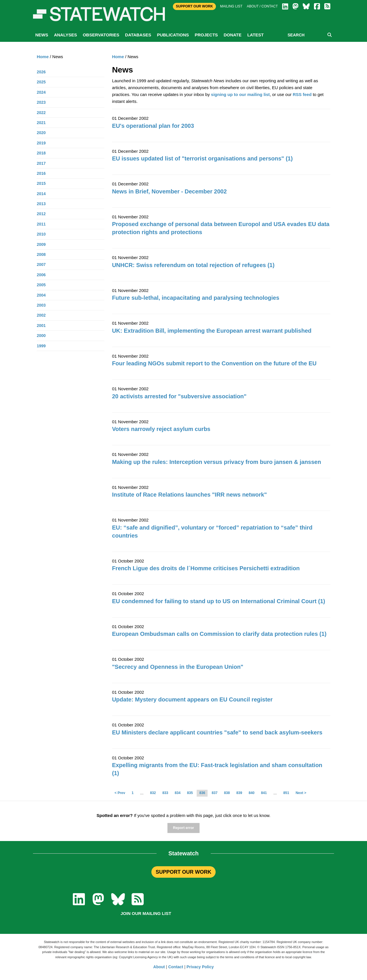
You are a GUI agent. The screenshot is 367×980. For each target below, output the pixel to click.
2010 (41, 234)
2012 (41, 214)
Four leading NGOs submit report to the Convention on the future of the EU (214, 363)
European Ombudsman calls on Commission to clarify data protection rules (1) (219, 634)
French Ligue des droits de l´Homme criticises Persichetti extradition (206, 568)
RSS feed (302, 94)
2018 (41, 153)
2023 (41, 102)
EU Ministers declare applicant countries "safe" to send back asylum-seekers (217, 732)
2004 (41, 295)
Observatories (101, 35)
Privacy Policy (200, 967)
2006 (41, 275)
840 (251, 793)
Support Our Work (194, 6)
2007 (41, 264)
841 (264, 793)
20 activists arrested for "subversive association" (179, 396)
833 (165, 793)
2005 (41, 285)
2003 (41, 305)
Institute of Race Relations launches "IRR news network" (190, 495)
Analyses (65, 35)
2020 (41, 133)
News (42, 35)
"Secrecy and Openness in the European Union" (178, 667)
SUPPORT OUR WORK (183, 872)
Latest (255, 35)
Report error (183, 828)
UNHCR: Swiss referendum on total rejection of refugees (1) (193, 265)
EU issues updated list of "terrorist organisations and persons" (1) (202, 158)
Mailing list (231, 6)
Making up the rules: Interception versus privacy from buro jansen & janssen (217, 462)
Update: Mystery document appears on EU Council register (192, 699)
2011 (41, 224)
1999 (41, 346)
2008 (41, 254)
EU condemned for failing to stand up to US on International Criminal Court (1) (219, 601)
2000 (41, 336)
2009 (41, 244)
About (159, 967)
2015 (41, 183)
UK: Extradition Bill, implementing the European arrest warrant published (212, 331)
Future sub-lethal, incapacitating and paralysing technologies (196, 298)
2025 (41, 82)
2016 (41, 173)
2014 (41, 194)
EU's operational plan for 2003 (153, 126)
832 (153, 793)
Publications (173, 35)
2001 (41, 326)
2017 (41, 163)
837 (214, 793)
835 (190, 793)
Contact (176, 967)
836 (202, 793)
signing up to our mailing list (240, 94)
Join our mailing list (146, 913)
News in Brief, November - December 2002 (169, 191)
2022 (41, 113)
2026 (41, 72)
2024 (41, 92)
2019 (41, 143)
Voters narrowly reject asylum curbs (161, 429)
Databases (138, 35)
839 (239, 793)
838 (227, 793)
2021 (41, 123)
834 (177, 793)
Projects (206, 35)
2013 (41, 204)
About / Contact (262, 6)
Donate (233, 35)
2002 (41, 315)
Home (118, 57)
